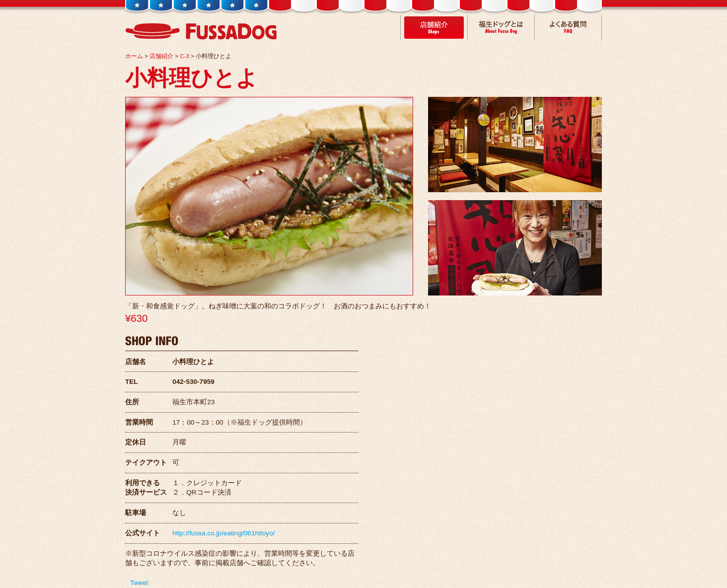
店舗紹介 (161, 56)
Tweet (139, 583)
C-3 (184, 56)
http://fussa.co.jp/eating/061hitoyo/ (223, 533)
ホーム (134, 56)
